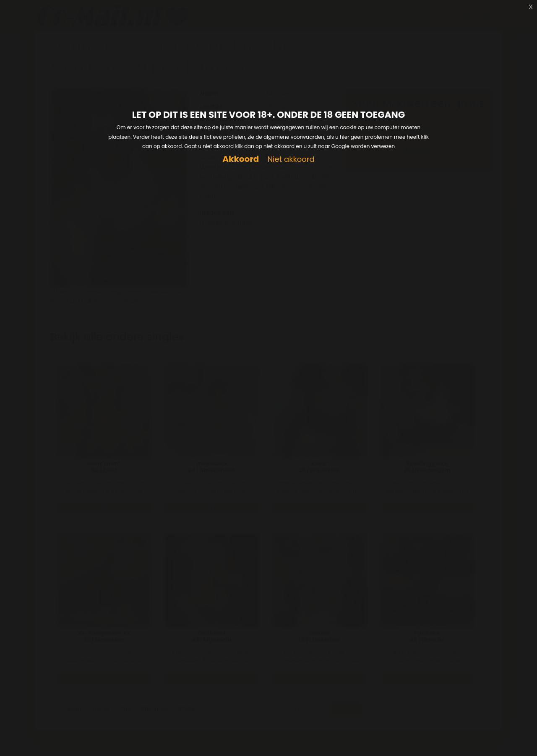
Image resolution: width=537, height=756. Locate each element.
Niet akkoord (291, 160)
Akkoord (241, 159)
